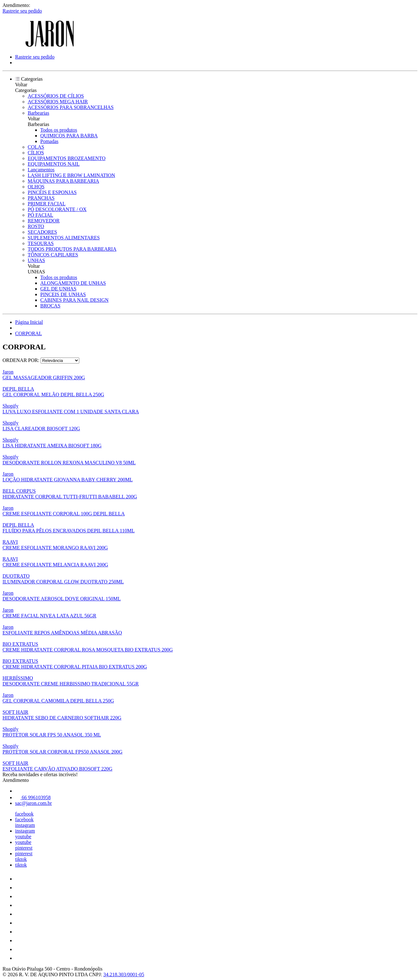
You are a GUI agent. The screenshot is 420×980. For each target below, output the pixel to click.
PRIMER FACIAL (47, 204)
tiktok (21, 859)
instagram (25, 825)
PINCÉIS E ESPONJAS (52, 192)
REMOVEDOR (44, 221)
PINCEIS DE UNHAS (63, 294)
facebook (24, 814)
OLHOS (36, 187)
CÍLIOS (36, 153)
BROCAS (50, 306)
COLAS (36, 147)
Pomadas (49, 141)
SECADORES (42, 232)
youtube (23, 837)
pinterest (24, 848)
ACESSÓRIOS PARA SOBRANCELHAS (71, 107)
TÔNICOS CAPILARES (53, 255)
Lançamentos (41, 170)
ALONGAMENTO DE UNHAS (73, 283)
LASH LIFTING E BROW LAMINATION (71, 175)
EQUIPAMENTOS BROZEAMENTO (67, 158)
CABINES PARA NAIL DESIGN (74, 300)
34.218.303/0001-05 (124, 974)
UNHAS (36, 260)
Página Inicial (29, 322)
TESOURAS (41, 243)
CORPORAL (28, 333)
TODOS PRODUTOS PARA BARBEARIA (72, 249)
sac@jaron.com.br (34, 803)
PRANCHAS (41, 198)
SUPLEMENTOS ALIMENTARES (64, 238)
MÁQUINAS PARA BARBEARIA (63, 181)
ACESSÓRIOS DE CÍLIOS (56, 96)
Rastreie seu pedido (22, 11)
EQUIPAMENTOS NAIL (54, 164)
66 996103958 (33, 797)
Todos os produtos (59, 130)
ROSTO (36, 226)
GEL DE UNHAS (58, 289)
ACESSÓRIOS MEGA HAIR (58, 102)
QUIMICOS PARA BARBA (69, 136)
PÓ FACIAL (40, 215)
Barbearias (38, 113)
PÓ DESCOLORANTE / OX (57, 209)
